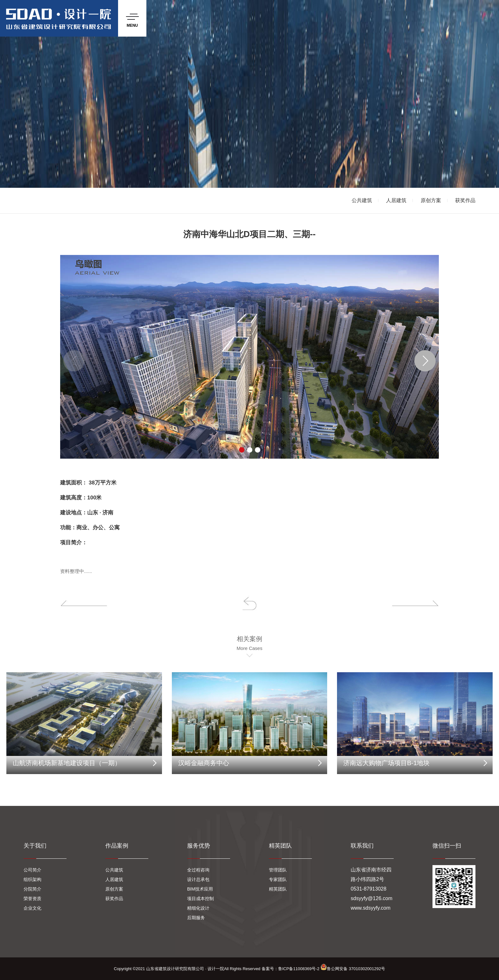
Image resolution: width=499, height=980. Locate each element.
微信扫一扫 (447, 846)
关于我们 (35, 846)
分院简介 (32, 889)
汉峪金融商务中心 (204, 763)
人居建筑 (396, 200)
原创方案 (431, 200)
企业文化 (32, 908)
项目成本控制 (200, 899)
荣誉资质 (32, 899)
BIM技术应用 (200, 889)
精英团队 (280, 846)
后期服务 (196, 918)
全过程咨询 (198, 870)
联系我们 (362, 846)
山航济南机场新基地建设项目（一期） (67, 763)
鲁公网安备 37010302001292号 (353, 969)
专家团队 (278, 879)
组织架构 (32, 879)
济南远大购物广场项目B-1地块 (387, 763)
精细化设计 (198, 908)
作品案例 (117, 846)
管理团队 (278, 870)
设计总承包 (198, 879)
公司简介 (32, 870)
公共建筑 (362, 200)
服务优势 (199, 846)
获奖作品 (465, 200)
